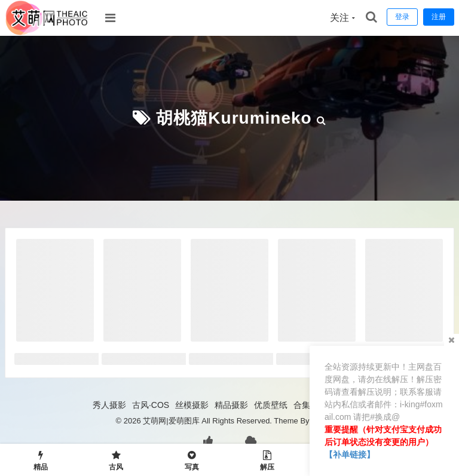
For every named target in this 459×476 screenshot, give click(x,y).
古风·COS (151, 405)
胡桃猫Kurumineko (234, 118)
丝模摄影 (192, 405)
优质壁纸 (271, 405)
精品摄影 (231, 405)
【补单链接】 (350, 454)
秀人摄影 (109, 405)
